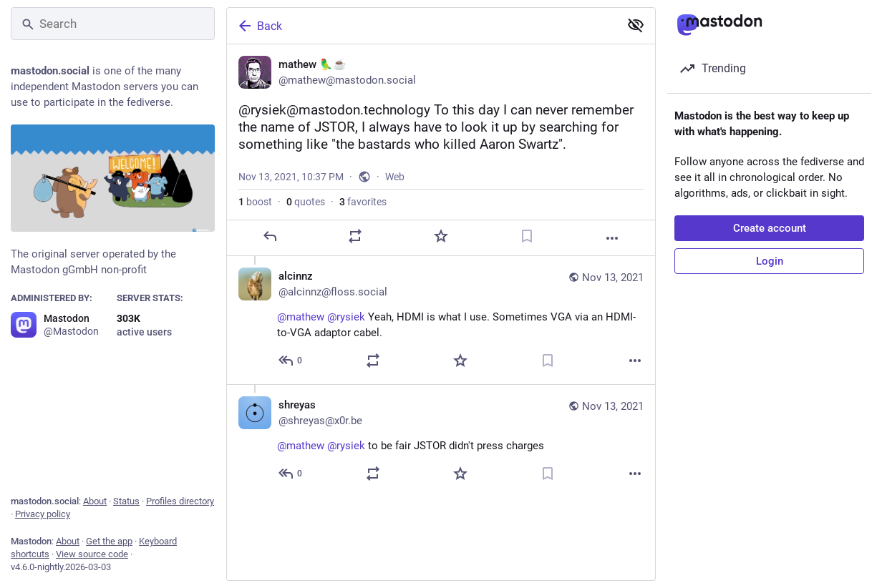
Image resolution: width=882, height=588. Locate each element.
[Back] (422, 26)
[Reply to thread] (291, 382)
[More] (612, 260)
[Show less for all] (636, 25)
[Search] (113, 24)
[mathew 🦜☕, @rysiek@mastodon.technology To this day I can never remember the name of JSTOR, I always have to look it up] (441, 161)
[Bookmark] (527, 258)
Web (395, 198)
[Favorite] (441, 258)
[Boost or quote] (355, 258)
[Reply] (270, 258)
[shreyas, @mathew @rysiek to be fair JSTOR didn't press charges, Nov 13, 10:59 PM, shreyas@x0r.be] (441, 462)
